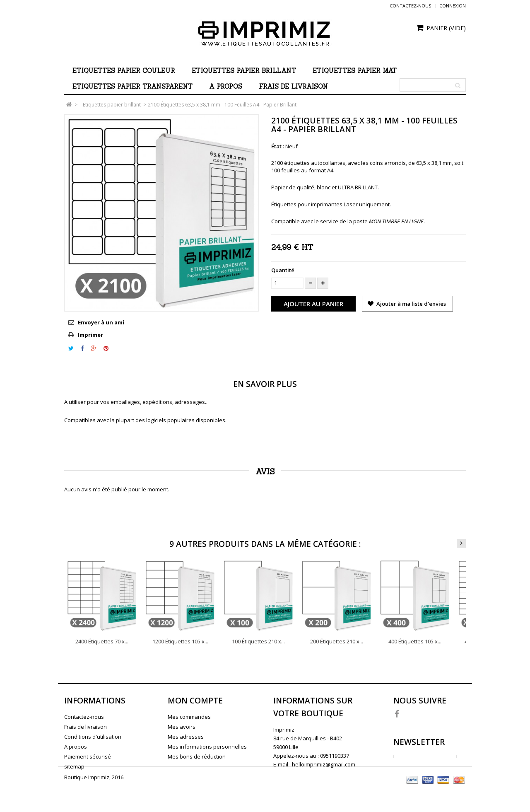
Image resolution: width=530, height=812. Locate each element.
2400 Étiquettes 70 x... (102, 641)
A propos (226, 86)
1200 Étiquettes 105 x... (180, 641)
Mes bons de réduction (197, 756)
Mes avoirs (182, 727)
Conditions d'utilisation (93, 737)
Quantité (283, 270)
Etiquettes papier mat (355, 71)
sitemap (74, 766)
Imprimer (90, 335)
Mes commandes (189, 717)
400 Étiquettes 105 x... (415, 641)
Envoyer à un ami (101, 322)
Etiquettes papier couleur (124, 71)
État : (278, 146)
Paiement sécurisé (88, 756)
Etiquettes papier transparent (132, 86)
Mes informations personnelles (207, 747)
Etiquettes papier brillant (244, 71)
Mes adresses (186, 737)
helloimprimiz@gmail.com (324, 764)
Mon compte (195, 701)
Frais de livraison (293, 86)
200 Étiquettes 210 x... (337, 641)
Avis (265, 471)
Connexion (453, 6)
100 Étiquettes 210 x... (258, 641)
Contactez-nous (410, 6)
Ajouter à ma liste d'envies (411, 304)
